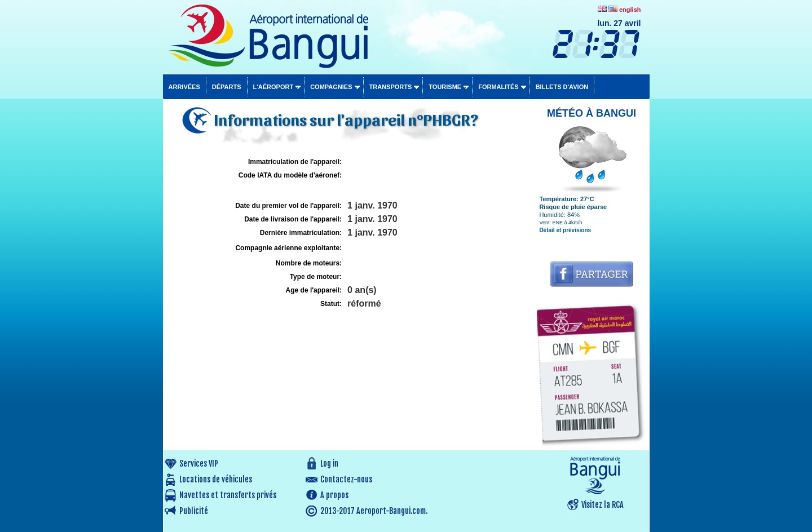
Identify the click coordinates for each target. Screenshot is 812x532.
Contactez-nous (346, 479)
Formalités (498, 87)
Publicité (194, 511)
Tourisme (445, 87)
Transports (391, 87)
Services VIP (199, 464)
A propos (334, 495)
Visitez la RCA (603, 505)
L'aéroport (273, 87)
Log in (329, 464)
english (630, 10)
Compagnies (331, 87)
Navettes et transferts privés (228, 495)
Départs (227, 87)
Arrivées (184, 87)
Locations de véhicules (216, 479)
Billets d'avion (562, 87)
